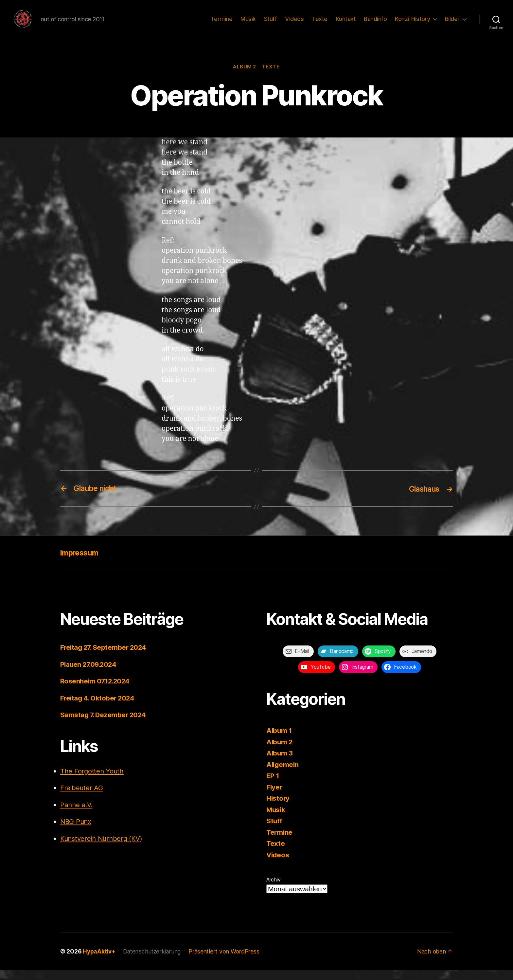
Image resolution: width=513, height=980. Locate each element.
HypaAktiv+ (99, 962)
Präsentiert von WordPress (226, 962)
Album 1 (280, 741)
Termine (222, 24)
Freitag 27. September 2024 (105, 657)
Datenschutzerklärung (153, 962)
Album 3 (280, 763)
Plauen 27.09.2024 (90, 674)
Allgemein (283, 775)
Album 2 (245, 77)
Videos (294, 24)
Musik (248, 24)
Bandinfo (375, 24)
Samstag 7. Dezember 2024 (104, 725)
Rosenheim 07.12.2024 (96, 691)
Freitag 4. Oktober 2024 (98, 708)
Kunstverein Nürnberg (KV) (103, 849)
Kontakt (346, 24)
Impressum (80, 563)
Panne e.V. (77, 815)
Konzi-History (413, 24)
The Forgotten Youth (92, 781)
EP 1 (273, 786)
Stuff (271, 24)
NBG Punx (76, 832)
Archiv (273, 890)
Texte (320, 24)
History (278, 808)
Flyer (275, 797)
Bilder (452, 24)
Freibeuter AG (82, 798)
